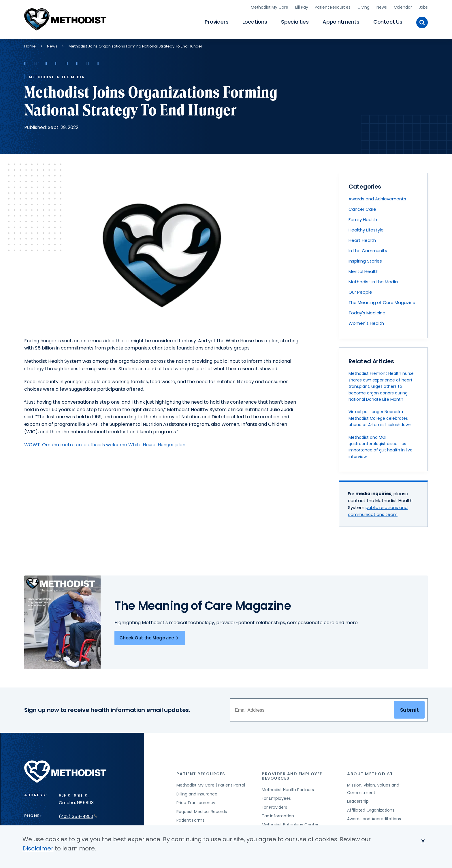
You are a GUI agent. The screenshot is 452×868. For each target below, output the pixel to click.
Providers (216, 22)
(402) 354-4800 (78, 816)
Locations (255, 22)
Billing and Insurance (197, 794)
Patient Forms (190, 820)
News (382, 7)
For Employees (276, 798)
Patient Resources (333, 7)
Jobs (423, 7)
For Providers (274, 807)
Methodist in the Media (373, 282)
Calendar (403, 7)
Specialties (295, 22)
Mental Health (364, 271)
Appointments (341, 22)
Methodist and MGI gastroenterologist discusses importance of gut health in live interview (381, 447)
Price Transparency (196, 803)
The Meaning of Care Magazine (382, 302)
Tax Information (278, 816)
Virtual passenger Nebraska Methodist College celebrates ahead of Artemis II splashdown (380, 418)
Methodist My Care (270, 7)
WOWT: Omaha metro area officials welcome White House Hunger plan (105, 445)
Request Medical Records (202, 812)
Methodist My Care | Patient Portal (211, 785)
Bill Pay (302, 7)
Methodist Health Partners (288, 790)
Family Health (363, 220)
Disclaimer (38, 848)
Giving (364, 7)
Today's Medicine (367, 313)
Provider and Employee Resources (292, 776)
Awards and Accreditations (374, 819)
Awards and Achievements (377, 199)
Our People (360, 292)
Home (30, 46)
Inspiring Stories (365, 261)
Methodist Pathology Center (290, 825)
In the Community (368, 251)
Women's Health (366, 323)
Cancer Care (362, 209)
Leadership (358, 801)
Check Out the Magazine (150, 638)
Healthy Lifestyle (366, 230)
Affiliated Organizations (371, 810)
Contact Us (388, 22)
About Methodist (370, 774)
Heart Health (362, 240)
